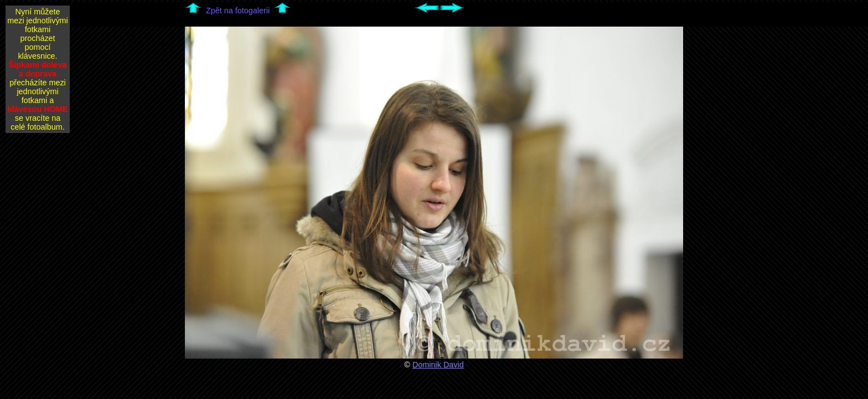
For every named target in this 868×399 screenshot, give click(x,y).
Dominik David (438, 365)
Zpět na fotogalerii (238, 11)
